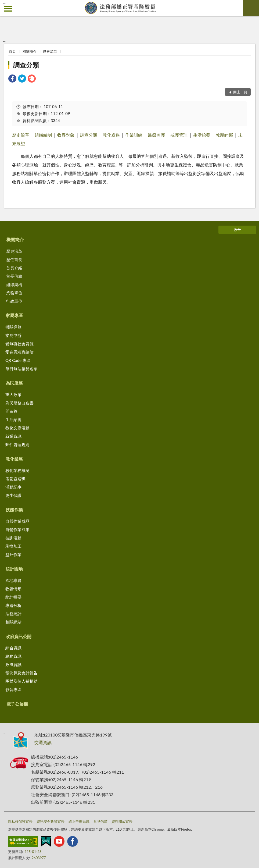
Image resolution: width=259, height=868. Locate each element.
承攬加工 (13, 546)
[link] (12, 79)
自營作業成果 (17, 529)
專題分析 (13, 605)
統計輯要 (13, 597)
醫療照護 (156, 135)
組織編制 (43, 135)
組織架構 (14, 284)
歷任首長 (14, 259)
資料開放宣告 (122, 821)
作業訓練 (134, 135)
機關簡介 (30, 51)
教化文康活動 (17, 428)
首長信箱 (14, 276)
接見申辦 (13, 335)
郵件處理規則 (17, 444)
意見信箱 (100, 821)
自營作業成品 (17, 521)
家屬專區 (14, 315)
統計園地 (14, 569)
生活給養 (202, 135)
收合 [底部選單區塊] (237, 230)
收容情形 (13, 589)
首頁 (12, 51)
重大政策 (13, 394)
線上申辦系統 (79, 821)
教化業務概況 (17, 470)
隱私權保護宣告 (20, 821)
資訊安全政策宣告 (51, 821)
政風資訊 (13, 664)
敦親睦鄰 (224, 135)
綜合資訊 (13, 648)
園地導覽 (13, 580)
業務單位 (14, 293)
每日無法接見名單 (21, 369)
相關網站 (13, 622)
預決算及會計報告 (21, 673)
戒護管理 (179, 135)
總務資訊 (13, 656)
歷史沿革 (50, 51)
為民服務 (14, 383)
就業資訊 (13, 436)
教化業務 (14, 459)
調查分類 (26, 65)
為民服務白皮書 (19, 403)
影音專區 (13, 689)
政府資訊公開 (19, 636)
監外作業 (13, 554)
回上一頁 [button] (240, 92)
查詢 (251, 8)
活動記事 (13, 487)
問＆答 (11, 411)
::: (4, 4)
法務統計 (13, 614)
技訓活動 (13, 538)
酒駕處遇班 (15, 479)
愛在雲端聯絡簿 (19, 352)
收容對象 (66, 135)
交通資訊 (43, 742)
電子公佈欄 (17, 704)
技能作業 (14, 510)
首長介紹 (14, 268)
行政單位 (14, 301)
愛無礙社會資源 (19, 344)
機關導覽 (13, 327)
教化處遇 (111, 135)
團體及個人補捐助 (21, 681)
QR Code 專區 (18, 360)
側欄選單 (8, 9)
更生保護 (13, 495)
